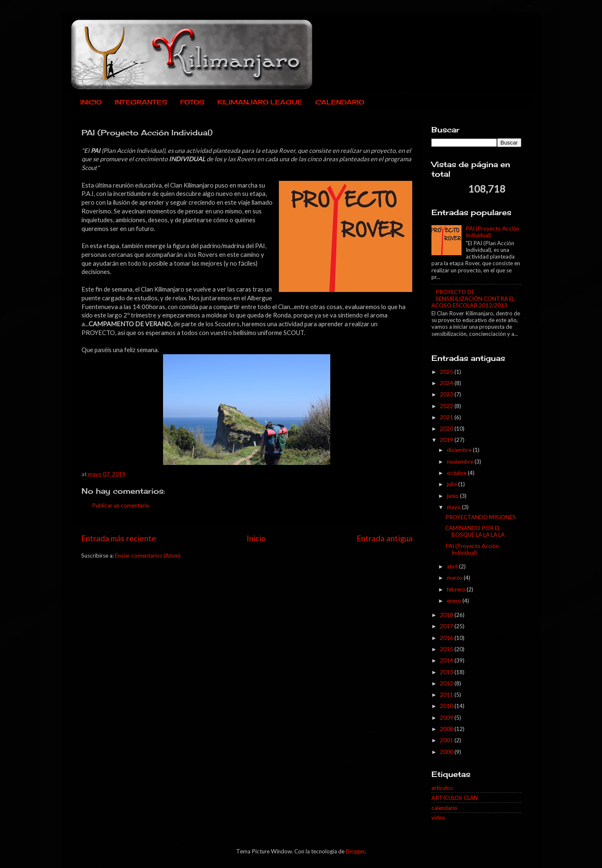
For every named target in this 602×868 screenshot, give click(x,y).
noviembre (461, 462)
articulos (442, 788)
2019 (447, 440)
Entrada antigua (385, 538)
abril (453, 566)
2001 (447, 740)
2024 (447, 383)
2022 (447, 406)
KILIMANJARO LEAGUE (260, 102)
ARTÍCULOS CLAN (455, 798)
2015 (447, 649)
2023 (447, 394)
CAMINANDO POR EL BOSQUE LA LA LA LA (475, 531)
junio (453, 496)
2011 (447, 695)
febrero (457, 589)
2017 (447, 626)
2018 (447, 615)
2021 (447, 417)
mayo (454, 507)
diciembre (460, 450)
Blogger (355, 851)
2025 (447, 372)
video (438, 817)
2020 (447, 429)
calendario (444, 808)
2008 (447, 729)
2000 (447, 752)
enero (455, 601)
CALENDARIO (340, 102)
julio (453, 484)
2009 (447, 718)
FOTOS (192, 102)
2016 (447, 638)
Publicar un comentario (121, 505)
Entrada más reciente (119, 538)
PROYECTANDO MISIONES (481, 517)
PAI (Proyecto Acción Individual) (472, 549)
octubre (457, 473)
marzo (455, 578)
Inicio (256, 538)
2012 (447, 683)
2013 (447, 672)
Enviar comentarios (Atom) (148, 556)
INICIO (91, 102)
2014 (447, 660)
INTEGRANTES (141, 102)
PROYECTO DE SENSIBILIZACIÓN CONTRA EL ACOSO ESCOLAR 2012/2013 (473, 299)
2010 (447, 706)
